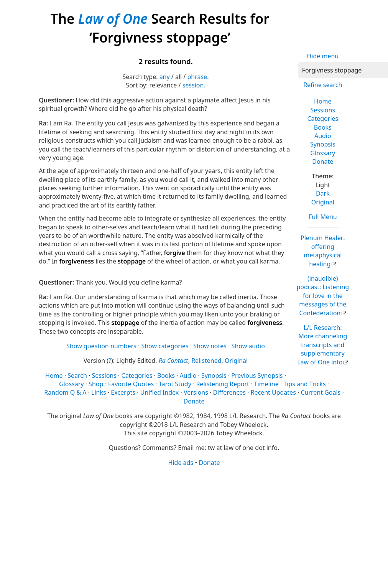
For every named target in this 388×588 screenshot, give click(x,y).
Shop (96, 384)
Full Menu (323, 217)
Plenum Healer (323, 251)
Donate (323, 161)
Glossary (323, 153)
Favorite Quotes (131, 384)
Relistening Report (222, 384)
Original (323, 202)
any (165, 77)
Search (77, 376)
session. (194, 85)
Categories (323, 119)
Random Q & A (65, 392)
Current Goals (321, 392)
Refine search (323, 85)
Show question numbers (101, 346)
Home (323, 101)
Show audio (248, 346)
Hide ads (181, 463)
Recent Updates (273, 392)
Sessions (323, 110)
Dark (323, 193)
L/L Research (322, 345)
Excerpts (123, 392)
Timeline (266, 384)
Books (323, 127)
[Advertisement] (192, 527)
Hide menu (323, 56)
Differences (229, 392)
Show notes (210, 346)
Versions (196, 392)
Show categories (165, 346)
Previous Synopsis (257, 376)
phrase (197, 77)
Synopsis (323, 144)
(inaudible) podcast (323, 296)
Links (99, 392)
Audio (323, 136)
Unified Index (160, 392)
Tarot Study (175, 384)
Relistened (206, 361)
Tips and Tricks (304, 384)
